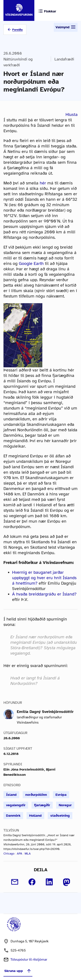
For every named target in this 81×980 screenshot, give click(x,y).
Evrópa (61, 795)
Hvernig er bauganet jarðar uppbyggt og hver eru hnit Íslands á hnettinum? (44, 578)
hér (43, 183)
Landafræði (64, 59)
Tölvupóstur (29, 960)
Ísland (11, 795)
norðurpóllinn (36, 795)
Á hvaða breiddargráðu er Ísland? (44, 594)
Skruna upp (18, 971)
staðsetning (60, 816)
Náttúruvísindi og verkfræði (18, 62)
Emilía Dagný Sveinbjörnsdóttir (45, 712)
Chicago (9, 854)
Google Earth (31, 263)
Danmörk (13, 816)
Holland (35, 816)
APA (20, 854)
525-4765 (18, 950)
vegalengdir (16, 805)
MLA (28, 854)
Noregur (65, 805)
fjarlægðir (42, 805)
